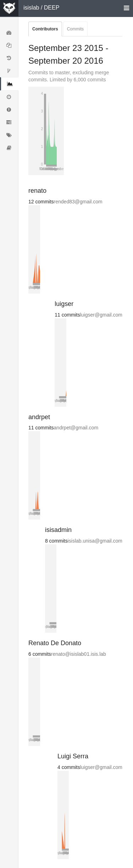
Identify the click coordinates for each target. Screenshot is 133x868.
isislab (31, 8)
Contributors (45, 29)
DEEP (52, 8)
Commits (75, 29)
